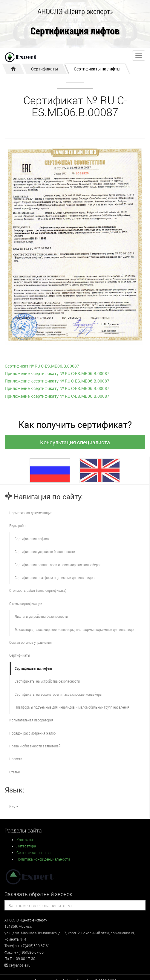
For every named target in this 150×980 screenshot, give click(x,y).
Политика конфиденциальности (43, 859)
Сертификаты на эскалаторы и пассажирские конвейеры (58, 694)
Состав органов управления (30, 642)
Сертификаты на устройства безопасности (47, 681)
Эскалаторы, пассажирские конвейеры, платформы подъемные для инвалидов (75, 629)
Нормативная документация (31, 513)
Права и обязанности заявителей (35, 746)
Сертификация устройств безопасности (45, 552)
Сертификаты (45, 69)
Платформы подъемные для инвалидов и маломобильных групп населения (72, 707)
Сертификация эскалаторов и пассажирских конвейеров (58, 565)
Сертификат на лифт (34, 852)
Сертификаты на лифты (97, 69)
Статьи (14, 772)
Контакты (25, 840)
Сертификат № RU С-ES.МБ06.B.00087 (42, 366)
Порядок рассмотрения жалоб (32, 733)
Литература (26, 846)
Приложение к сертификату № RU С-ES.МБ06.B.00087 (57, 373)
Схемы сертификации (26, 603)
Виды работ (18, 526)
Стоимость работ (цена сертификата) (38, 590)
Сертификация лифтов (75, 31)
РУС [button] (14, 806)
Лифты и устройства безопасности (41, 616)
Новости (16, 759)
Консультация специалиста (75, 442)
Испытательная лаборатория (31, 720)
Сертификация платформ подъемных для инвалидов (55, 577)
